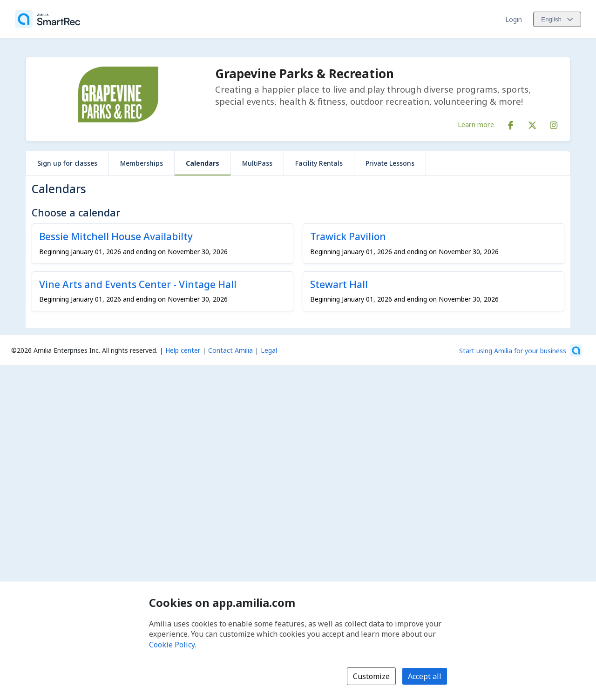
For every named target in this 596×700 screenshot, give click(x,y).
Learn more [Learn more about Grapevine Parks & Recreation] (476, 124)
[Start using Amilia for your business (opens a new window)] (521, 350)
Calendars (203, 163)
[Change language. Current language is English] (557, 19)
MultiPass (257, 163)
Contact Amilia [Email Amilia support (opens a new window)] (230, 350)
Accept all (425, 676)
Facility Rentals (319, 163)
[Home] (47, 19)
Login (514, 19)
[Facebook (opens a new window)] (511, 123)
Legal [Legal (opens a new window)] (269, 350)
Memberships (142, 163)
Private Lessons (390, 163)
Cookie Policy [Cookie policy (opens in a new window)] (172, 645)
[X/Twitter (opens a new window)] (532, 123)
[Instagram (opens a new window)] (554, 123)
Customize (371, 676)
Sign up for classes (67, 163)
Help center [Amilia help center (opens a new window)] (183, 350)
